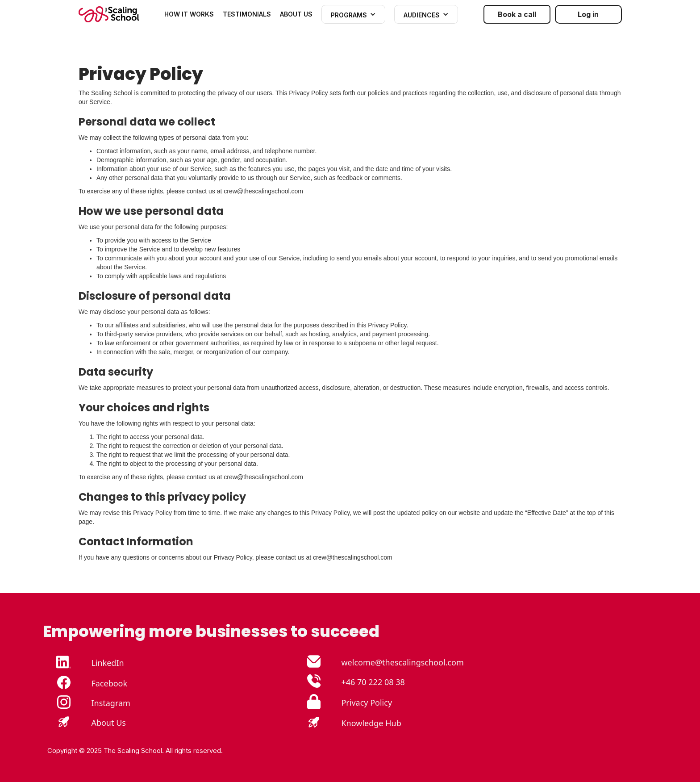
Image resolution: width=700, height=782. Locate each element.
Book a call (517, 14)
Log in (588, 14)
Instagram (111, 703)
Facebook (109, 683)
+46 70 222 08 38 (373, 682)
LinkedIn (107, 663)
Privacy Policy (367, 703)
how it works (189, 14)
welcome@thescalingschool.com (402, 662)
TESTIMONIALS (247, 14)
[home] (109, 15)
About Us (108, 723)
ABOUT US (296, 14)
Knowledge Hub (371, 723)
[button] (353, 14)
